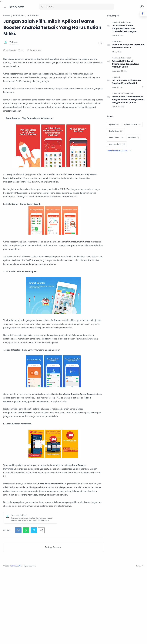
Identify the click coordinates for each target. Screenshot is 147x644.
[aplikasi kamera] (126, 94)
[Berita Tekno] (125, 22)
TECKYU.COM (16, 7)
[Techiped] (49, 48)
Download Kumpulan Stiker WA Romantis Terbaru (127, 46)
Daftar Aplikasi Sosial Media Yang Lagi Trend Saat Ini (126, 82)
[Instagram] (9, 639)
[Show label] (119, 151)
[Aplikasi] (116, 22)
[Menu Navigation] (5, 7)
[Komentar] (142, 88)
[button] (142, 7)
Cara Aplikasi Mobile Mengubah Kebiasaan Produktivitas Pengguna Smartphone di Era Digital (124, 29)
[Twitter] (13, 639)
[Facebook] (5, 639)
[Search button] (42, 7)
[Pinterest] (25, 639)
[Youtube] (17, 639)
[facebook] (133, 138)
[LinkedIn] (21, 639)
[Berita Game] (115, 131)
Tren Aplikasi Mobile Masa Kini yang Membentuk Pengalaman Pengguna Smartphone (127, 100)
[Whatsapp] (117, 42)
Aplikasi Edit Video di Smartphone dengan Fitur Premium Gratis (125, 64)
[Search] (77, 7)
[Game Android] (116, 144)
